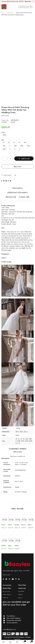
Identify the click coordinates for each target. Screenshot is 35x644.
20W (15, 146)
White (4, 135)
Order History (7, 595)
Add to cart (25, 159)
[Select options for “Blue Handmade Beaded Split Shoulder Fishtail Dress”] (29, 520)
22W (22, 146)
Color (3, 132)
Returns (20, 598)
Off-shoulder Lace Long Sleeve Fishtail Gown (11, 525)
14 (14, 143)
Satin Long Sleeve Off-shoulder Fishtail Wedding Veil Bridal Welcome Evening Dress (11, 546)
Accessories (7, 585)
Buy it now (18, 167)
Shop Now (28, 1)
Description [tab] (17, 188)
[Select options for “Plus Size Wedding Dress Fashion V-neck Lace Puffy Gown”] (2, 520)
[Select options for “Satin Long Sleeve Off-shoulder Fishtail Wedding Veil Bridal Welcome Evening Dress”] (9, 541)
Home (3, 13)
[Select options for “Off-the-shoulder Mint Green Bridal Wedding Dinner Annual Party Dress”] (16, 541)
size (3, 140)
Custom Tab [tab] (24, 197)
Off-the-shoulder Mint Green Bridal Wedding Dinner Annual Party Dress (17, 546)
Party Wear (22, 585)
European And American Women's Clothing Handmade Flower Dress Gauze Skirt (17, 525)
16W (25, 143)
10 (4, 143)
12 (9, 143)
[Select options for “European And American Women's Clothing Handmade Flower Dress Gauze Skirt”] (16, 520)
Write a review (5, 116)
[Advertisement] (17, 34)
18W (4, 146)
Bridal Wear (10, 13)
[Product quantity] (7, 159)
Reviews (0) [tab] (11, 197)
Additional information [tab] (18, 192)
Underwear (22, 588)
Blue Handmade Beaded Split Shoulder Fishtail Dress (31, 525)
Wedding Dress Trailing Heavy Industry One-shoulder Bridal (4, 546)
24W (28, 146)
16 (19, 143)
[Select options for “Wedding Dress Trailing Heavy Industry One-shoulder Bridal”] (2, 541)
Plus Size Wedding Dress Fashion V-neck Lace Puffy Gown (4, 525)
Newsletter (21, 591)
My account (6, 591)
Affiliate (20, 595)
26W (4, 149)
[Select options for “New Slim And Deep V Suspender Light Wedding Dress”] (22, 520)
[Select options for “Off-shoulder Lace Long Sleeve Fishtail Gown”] (9, 520)
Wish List (5, 598)
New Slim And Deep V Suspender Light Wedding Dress (24, 525)
